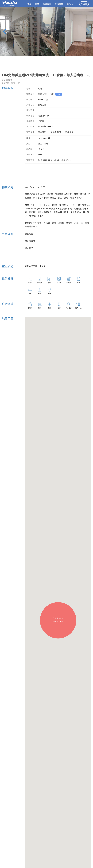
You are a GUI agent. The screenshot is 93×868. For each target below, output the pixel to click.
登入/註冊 (71, 4)
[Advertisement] (46, 175)
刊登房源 (47, 4)
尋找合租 (59, 4)
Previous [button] (6, 31)
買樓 (37, 4)
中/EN (84, 4)
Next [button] (89, 31)
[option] (47, 31)
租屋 (29, 4)
